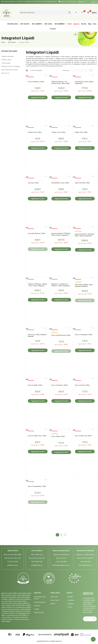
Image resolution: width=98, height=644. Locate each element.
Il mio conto (54, 597)
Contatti (36, 609)
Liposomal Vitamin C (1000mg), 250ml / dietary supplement (61, 234)
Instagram (70, 604)
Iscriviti (94, 619)
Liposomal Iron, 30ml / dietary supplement (84, 82)
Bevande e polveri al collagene (11, 66)
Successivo (65, 535)
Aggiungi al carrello (38, 97)
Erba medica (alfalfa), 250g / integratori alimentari (84, 285)
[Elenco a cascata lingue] (93, 2)
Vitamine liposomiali (8, 56)
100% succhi (5, 73)
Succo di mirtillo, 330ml (35, 385)
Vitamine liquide (6, 60)
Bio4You (47, 641)
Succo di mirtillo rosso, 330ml (37, 436)
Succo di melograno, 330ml (84, 335)
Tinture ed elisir (6, 63)
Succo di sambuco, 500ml (36, 82)
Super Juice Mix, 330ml (82, 183)
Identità (53, 604)
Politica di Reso (39, 612)
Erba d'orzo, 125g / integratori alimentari (37, 335)
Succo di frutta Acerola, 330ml (61, 335)
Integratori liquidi (9, 51)
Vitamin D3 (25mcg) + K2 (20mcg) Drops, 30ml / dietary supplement (61, 83)
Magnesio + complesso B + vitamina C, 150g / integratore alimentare (61, 285)
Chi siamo (37, 606)
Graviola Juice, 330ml (35, 132)
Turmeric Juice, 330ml (58, 132)
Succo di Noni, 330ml (58, 436)
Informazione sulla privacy (40, 598)
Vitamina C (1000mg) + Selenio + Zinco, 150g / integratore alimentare (38, 285)
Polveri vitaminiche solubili (9, 70)
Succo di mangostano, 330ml (37, 486)
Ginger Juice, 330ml (81, 132)
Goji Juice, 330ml (33, 183)
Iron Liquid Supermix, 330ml (37, 233)
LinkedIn (70, 597)
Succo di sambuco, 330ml (59, 385)
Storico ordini (55, 600)
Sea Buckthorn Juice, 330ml (60, 183)
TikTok (69, 607)
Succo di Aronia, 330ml (82, 385)
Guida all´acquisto (40, 602)
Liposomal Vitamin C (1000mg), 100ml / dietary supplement (85, 235)
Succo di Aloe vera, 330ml (83, 436)
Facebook (70, 600)
